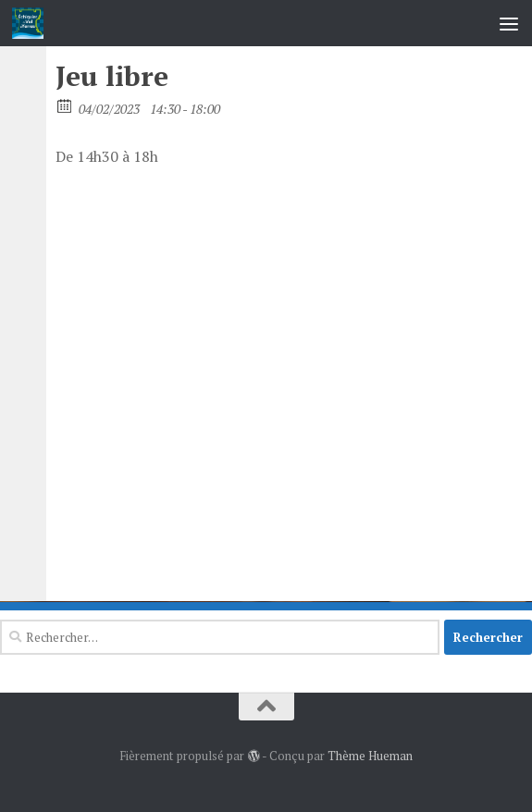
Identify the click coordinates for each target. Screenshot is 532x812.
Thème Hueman (370, 756)
